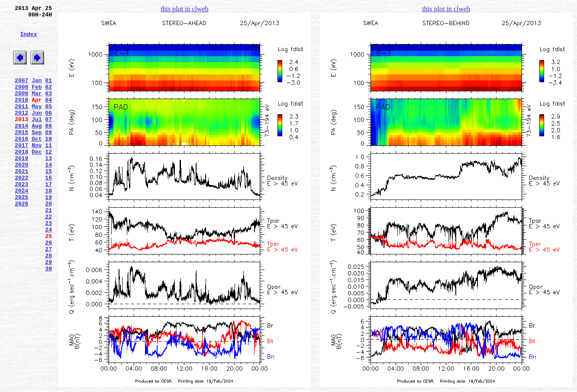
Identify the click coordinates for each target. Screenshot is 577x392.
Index (28, 40)
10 (48, 163)
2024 (21, 225)
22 (48, 257)
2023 (21, 218)
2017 (21, 171)
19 (48, 233)
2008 (21, 101)
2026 (21, 241)
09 (48, 155)
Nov (37, 171)
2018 (21, 179)
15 (48, 202)
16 (48, 210)
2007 (21, 93)
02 (48, 101)
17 (48, 218)
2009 (21, 109)
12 (48, 179)
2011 (21, 124)
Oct (37, 163)
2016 (21, 163)
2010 (21, 116)
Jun (37, 132)
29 (48, 311)
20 (48, 241)
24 (48, 272)
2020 (21, 194)
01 (48, 93)
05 (48, 124)
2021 (21, 202)
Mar (37, 109)
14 (48, 194)
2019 (21, 186)
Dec (37, 179)
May (37, 124)
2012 (21, 132)
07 (48, 140)
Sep (37, 155)
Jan (37, 93)
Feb (37, 101)
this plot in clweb (185, 9)
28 (48, 303)
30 (48, 319)
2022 (21, 210)
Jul (37, 140)
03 (48, 109)
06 (48, 132)
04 (48, 116)
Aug (37, 148)
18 (48, 225)
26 (48, 288)
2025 (21, 233)
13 (48, 186)
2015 (21, 155)
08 (48, 148)
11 (48, 171)
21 (48, 249)
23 (48, 264)
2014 (21, 148)
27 (48, 296)
